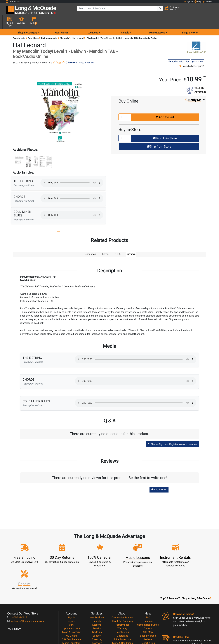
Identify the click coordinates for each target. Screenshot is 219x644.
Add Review (159, 479)
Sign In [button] (188, 2)
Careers (148, 594)
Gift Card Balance (71, 605)
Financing (97, 605)
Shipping (97, 613)
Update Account (71, 594)
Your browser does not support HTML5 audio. (72, 172)
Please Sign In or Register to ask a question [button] (173, 433)
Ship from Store (159, 136)
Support (97, 602)
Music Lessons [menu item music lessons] (157, 22)
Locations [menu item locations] (93, 22)
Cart (71, 591)
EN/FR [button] (207, 2)
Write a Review (86, 52)
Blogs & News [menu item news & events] (189, 22)
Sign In (71, 584)
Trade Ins (97, 598)
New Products (97, 584)
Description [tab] (90, 243)
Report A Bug (148, 609)
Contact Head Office (148, 591)
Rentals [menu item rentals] (125, 22)
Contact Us (13, 2)
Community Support (122, 584)
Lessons (97, 591)
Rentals (97, 587)
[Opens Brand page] (196, 36)
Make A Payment (71, 598)
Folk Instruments (49, 27)
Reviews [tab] (131, 243)
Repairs (97, 594)
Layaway (97, 609)
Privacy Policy (122, 613)
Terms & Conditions (122, 609)
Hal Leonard (78, 27)
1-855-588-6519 (17, 584)
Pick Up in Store (165, 127)
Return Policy (122, 616)
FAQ (148, 584)
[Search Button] (157, 11)
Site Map (148, 598)
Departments (19, 27)
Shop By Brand (148, 602)
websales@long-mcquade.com (26, 587)
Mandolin (64, 27)
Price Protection (122, 605)
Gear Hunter (62, 22)
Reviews (148, 605)
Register (71, 587)
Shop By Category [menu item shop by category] (27, 22)
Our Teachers (122, 620)
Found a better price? (192, 55)
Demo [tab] (105, 243)
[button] (211, 11)
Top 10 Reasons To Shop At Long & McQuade (186, 564)
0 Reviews (71, 52)
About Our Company (122, 587)
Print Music (33, 27)
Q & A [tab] (117, 243)
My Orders (71, 602)
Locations (148, 587)
